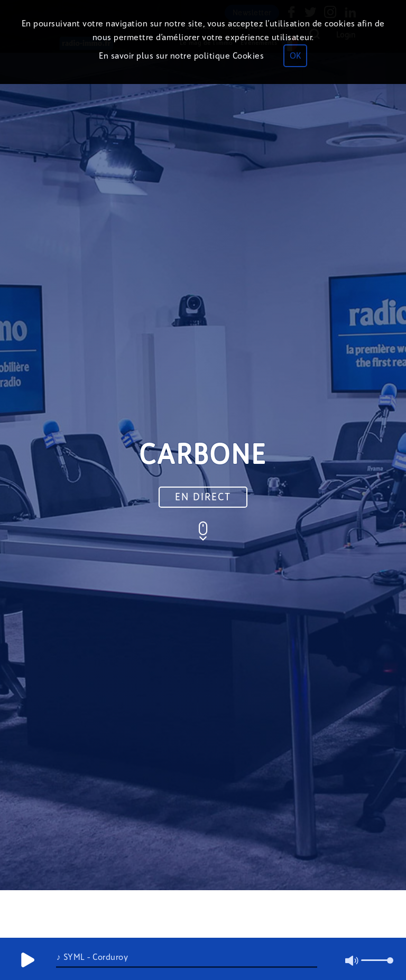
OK (295, 56)
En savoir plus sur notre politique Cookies (181, 56)
